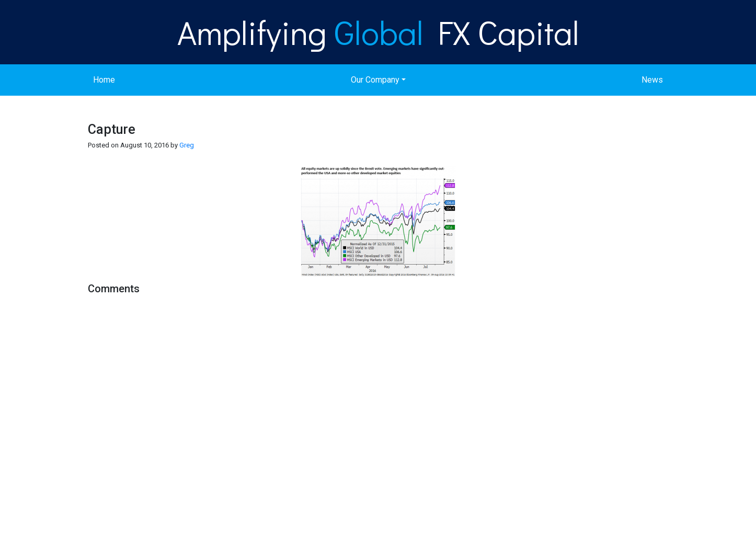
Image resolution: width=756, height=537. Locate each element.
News (652, 80)
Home (104, 80)
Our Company (375, 80)
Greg (187, 145)
